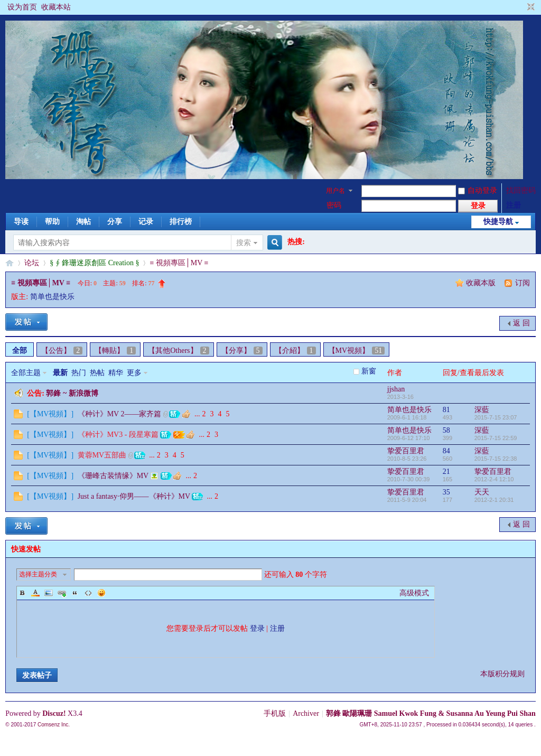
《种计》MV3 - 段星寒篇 (118, 435)
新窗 (369, 371)
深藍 (482, 410)
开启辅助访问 (521, 7)
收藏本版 (482, 283)
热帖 (97, 373)
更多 (134, 373)
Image (49, 593)
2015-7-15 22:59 (496, 438)
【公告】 (62, 351)
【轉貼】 (115, 351)
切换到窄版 (530, 7)
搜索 (244, 243)
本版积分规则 (502, 674)
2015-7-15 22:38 (496, 459)
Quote (75, 593)
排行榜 (181, 222)
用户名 (335, 191)
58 (446, 430)
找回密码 (521, 190)
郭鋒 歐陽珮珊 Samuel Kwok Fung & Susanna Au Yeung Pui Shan (431, 713)
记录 (146, 222)
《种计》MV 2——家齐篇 (120, 414)
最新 (60, 373)
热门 (79, 373)
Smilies (101, 593)
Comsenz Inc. (54, 725)
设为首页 (22, 7)
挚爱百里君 (406, 451)
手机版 (275, 713)
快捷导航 (498, 222)
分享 (115, 222)
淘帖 (83, 222)
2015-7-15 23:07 (496, 417)
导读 (21, 222)
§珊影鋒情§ (10, 263)
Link (62, 593)
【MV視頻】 (357, 351)
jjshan (396, 389)
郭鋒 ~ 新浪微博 (72, 393)
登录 (257, 628)
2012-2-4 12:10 (494, 479)
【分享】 (242, 351)
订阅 (523, 283)
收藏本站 (56, 7)
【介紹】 (295, 351)
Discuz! (54, 713)
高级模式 (414, 593)
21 (446, 472)
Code (88, 593)
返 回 (521, 323)
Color (35, 593)
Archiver (306, 713)
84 (446, 451)
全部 (20, 351)
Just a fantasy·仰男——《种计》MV (134, 496)
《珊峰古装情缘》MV (113, 476)
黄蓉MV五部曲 (102, 455)
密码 (334, 205)
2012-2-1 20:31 (494, 500)
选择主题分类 (38, 574)
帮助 (52, 222)
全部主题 (26, 373)
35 (446, 492)
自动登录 (478, 190)
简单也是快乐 (52, 297)
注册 (514, 205)
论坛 (32, 263)
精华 (116, 373)
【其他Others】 (178, 351)
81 (446, 410)
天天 (482, 492)
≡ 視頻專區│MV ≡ (179, 263)
